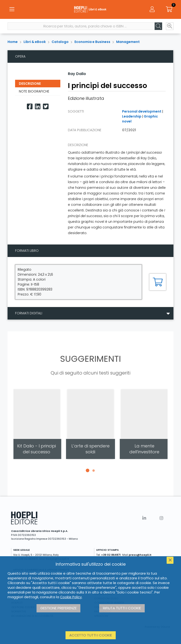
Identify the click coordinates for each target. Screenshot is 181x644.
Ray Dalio (77, 74)
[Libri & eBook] (90, 9)
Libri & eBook (35, 42)
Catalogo (60, 42)
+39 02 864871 (111, 555)
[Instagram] (161, 518)
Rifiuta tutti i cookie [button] (122, 608)
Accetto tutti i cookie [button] (91, 635)
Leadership (132, 116)
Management (128, 42)
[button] (87, 471)
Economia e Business (92, 42)
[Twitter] (46, 107)
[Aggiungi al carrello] (158, 282)
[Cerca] (158, 26)
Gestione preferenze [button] (58, 608)
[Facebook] (30, 107)
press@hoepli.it (140, 555)
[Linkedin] (38, 107)
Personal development (142, 111)
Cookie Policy (71, 597)
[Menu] (12, 9)
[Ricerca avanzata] (170, 26)
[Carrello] (169, 9)
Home (13, 42)
